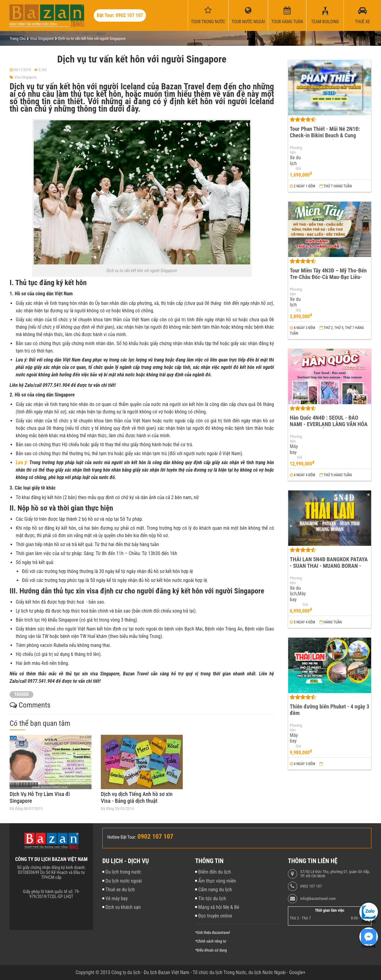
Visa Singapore (26, 77)
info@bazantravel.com (318, 899)
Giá (298, 169)
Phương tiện (295, 150)
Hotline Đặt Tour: (122, 837)
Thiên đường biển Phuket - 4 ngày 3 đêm (330, 710)
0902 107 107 (311, 886)
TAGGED (21, 694)
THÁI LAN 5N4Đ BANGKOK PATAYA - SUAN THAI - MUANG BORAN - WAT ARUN (329, 566)
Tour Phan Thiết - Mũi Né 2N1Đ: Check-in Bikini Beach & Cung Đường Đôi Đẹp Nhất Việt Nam (325, 135)
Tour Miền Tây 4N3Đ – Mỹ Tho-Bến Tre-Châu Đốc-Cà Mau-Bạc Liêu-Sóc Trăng (328, 277)
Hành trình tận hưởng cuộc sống (33, 24)
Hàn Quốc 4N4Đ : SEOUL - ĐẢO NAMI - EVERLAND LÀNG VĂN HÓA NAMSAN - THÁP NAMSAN (329, 424)
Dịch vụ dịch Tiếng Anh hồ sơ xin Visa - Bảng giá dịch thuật (137, 797)
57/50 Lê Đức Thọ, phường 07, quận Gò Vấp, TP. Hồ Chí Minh (335, 874)
